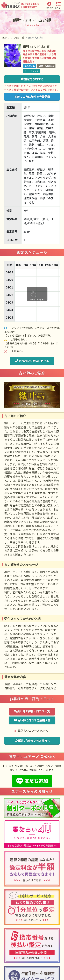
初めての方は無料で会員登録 (32, 97)
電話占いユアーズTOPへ (33, 731)
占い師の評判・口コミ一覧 (32, 711)
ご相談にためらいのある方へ (32, 740)
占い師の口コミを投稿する (32, 720)
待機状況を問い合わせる (32, 361)
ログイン (49, 8)
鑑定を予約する (32, 79)
